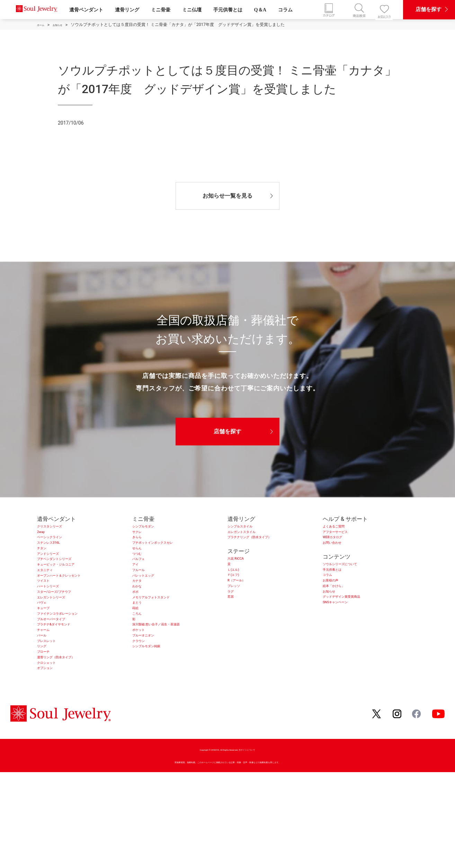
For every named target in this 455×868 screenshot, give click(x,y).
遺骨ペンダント (86, 10)
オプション (51, 762)
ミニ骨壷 (161, 10)
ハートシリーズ (56, 627)
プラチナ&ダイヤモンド (66, 690)
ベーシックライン (59, 546)
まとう (141, 654)
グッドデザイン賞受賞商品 (356, 634)
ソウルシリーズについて (353, 580)
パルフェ (143, 582)
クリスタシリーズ (59, 528)
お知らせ (334, 625)
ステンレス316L (57, 555)
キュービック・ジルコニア (70, 591)
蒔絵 (138, 663)
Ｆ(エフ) (238, 598)
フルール (143, 600)
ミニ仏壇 (192, 10)
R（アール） (243, 607)
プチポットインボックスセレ (168, 555)
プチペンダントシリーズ (68, 582)
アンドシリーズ (56, 573)
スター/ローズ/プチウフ (67, 636)
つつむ (141, 573)
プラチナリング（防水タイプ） (266, 546)
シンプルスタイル (250, 528)
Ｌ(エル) (238, 589)
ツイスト (48, 618)
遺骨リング (127, 10)
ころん (141, 672)
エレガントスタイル (252, 537)
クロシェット (54, 753)
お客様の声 (337, 607)
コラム (285, 10)
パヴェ (45, 654)
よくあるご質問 (342, 528)
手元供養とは (228, 10)
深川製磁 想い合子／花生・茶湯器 (175, 690)
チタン (45, 564)
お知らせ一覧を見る (227, 196)
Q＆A (260, 10)
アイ (138, 591)
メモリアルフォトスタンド (166, 645)
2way (43, 537)
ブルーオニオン (152, 708)
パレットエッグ (152, 609)
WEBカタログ (340, 546)
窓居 (233, 634)
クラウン (143, 717)
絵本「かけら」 (342, 616)
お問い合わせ (339, 555)
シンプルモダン (152, 528)
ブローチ (48, 735)
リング (45, 726)
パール (45, 708)
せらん (141, 564)
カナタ (141, 618)
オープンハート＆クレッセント (76, 609)
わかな (141, 627)
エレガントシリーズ (62, 645)
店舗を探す (227, 431)
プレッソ (239, 616)
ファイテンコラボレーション (73, 672)
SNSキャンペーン (345, 643)
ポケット (143, 699)
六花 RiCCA (242, 571)
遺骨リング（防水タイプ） (70, 744)
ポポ (138, 636)
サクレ (141, 537)
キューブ (48, 663)
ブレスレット (54, 717)
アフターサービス (345, 537)
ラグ (233, 625)
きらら (141, 546)
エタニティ (51, 600)
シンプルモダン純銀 (157, 726)
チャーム (48, 699)
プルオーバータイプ (62, 681)
